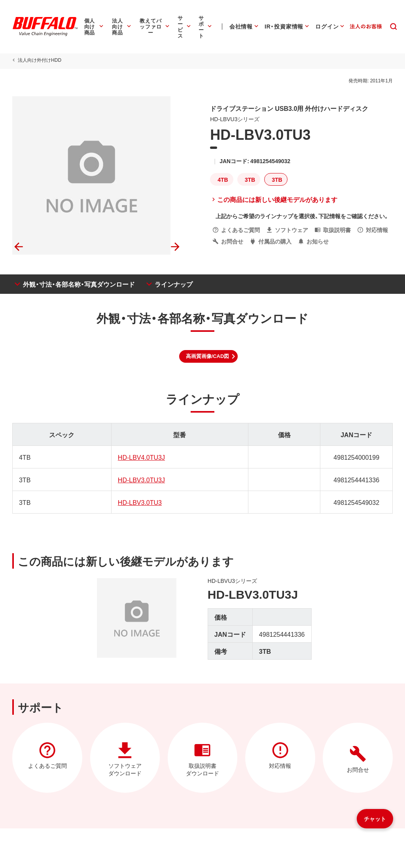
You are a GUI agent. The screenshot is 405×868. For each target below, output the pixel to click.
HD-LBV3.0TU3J (141, 480)
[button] (209, 356)
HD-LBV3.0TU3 (139, 502)
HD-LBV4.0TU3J (141, 457)
